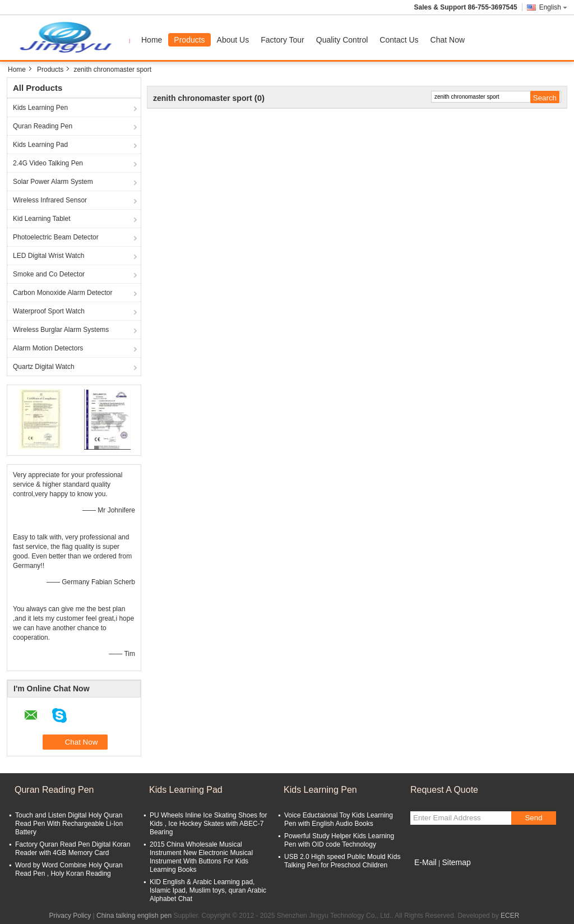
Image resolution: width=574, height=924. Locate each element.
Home (152, 40)
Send (533, 818)
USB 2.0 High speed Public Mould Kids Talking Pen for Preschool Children (342, 861)
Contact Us (399, 40)
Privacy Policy (70, 916)
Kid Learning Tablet (42, 219)
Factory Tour (283, 40)
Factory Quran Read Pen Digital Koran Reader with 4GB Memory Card (73, 849)
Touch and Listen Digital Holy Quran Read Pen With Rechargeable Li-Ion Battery (69, 824)
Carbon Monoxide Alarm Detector (63, 293)
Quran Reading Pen (43, 126)
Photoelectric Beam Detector (56, 237)
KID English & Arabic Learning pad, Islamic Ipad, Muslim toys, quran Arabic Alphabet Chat (208, 890)
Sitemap (456, 862)
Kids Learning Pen (40, 108)
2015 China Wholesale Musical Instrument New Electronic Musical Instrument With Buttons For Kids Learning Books (201, 857)
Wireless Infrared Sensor (50, 200)
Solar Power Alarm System (53, 182)
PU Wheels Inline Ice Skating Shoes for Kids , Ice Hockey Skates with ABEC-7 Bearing (208, 824)
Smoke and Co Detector (49, 274)
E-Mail (425, 862)
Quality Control (342, 40)
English (553, 7)
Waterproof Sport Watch (49, 311)
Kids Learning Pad (40, 145)
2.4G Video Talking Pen (48, 163)
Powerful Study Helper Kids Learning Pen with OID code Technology (339, 840)
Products (189, 40)
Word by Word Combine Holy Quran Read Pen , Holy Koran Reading (69, 869)
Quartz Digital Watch (44, 367)
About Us (233, 40)
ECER (510, 916)
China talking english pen (134, 916)
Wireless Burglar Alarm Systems (61, 330)
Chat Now (448, 40)
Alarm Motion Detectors (48, 348)
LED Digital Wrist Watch (48, 256)
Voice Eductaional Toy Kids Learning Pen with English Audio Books (339, 819)
